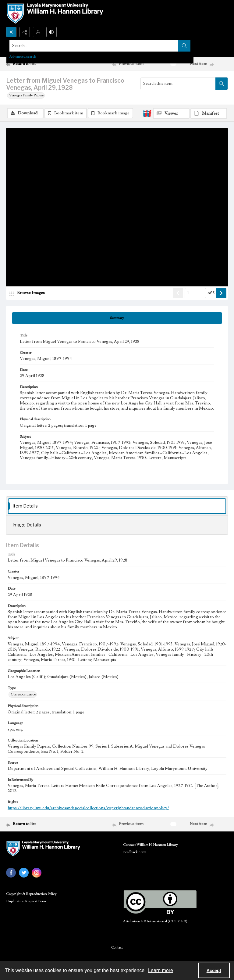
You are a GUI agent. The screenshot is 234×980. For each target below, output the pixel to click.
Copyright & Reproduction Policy (31, 894)
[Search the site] (94, 46)
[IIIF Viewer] (171, 113)
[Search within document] (222, 84)
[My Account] (38, 32)
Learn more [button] (161, 970)
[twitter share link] (24, 873)
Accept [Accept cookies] (214, 971)
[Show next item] (221, 293)
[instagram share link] (37, 873)
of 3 (211, 293)
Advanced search (23, 57)
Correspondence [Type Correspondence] (23, 694)
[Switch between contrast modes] (51, 32)
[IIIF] (147, 113)
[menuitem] (117, 947)
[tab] (117, 318)
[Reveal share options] (25, 32)
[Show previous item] (178, 293)
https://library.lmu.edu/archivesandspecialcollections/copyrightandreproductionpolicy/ (88, 808)
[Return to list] (35, 64)
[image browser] (29, 293)
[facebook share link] (11, 873)
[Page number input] (195, 293)
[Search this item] (178, 84)
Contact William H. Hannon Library (151, 845)
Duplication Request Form (26, 901)
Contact (117, 947)
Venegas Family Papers (26, 95)
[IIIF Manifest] (209, 113)
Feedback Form (135, 852)
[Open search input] (11, 32)
